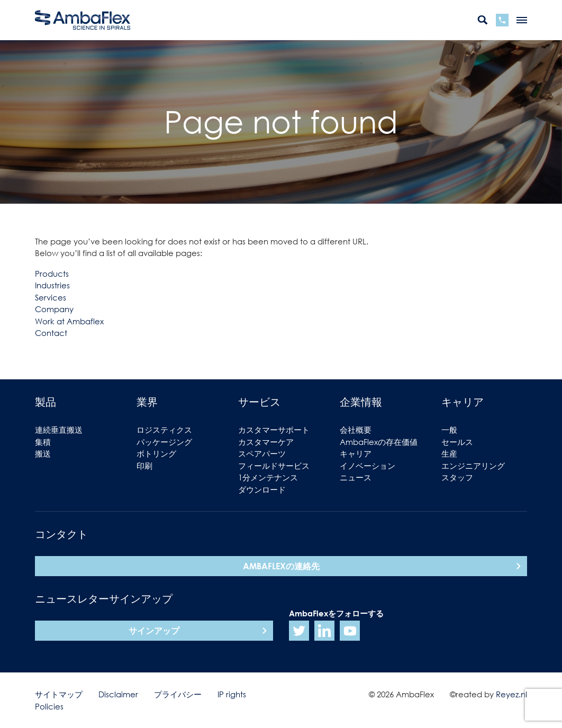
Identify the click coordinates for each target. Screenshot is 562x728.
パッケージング (164, 442)
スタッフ (457, 477)
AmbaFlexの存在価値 (379, 442)
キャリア (356, 453)
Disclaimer (118, 694)
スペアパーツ (262, 453)
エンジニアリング (473, 466)
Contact (51, 333)
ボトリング (156, 453)
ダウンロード (262, 489)
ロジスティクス (164, 430)
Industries (52, 285)
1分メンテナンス (268, 477)
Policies (49, 706)
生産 (449, 453)
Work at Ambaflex (69, 321)
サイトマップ (59, 694)
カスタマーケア (266, 442)
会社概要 (356, 430)
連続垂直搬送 (59, 430)
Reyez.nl (511, 694)
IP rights (232, 694)
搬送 (43, 453)
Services (51, 297)
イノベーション (368, 466)
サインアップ (154, 631)
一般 (449, 430)
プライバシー (178, 694)
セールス (457, 442)
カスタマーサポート (274, 430)
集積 (43, 442)
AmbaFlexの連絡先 (281, 566)
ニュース (356, 477)
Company (54, 309)
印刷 (144, 466)
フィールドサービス (274, 466)
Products (52, 274)
